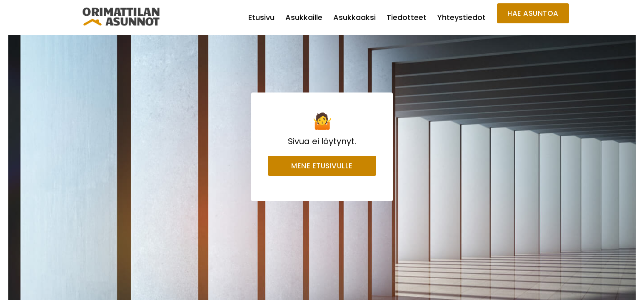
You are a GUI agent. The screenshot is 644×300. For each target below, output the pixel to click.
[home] (121, 17)
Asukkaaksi (354, 17)
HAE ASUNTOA (533, 13)
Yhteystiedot (462, 17)
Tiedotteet (407, 17)
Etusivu (261, 17)
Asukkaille (304, 17)
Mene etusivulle (322, 166)
